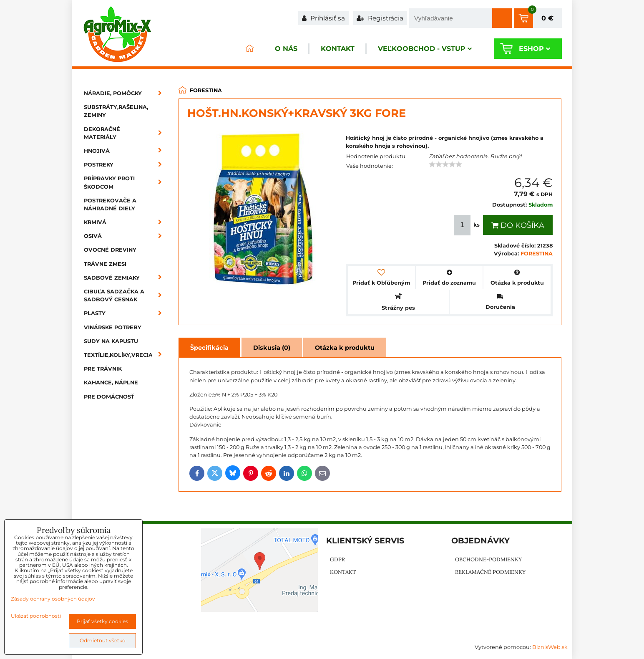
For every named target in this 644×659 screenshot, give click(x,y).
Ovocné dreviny (110, 250)
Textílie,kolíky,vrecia (126, 355)
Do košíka (518, 225)
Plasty (126, 313)
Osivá (126, 236)
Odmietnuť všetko (103, 640)
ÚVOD (249, 49)
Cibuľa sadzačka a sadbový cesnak (126, 295)
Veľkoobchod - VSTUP (425, 49)
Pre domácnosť (109, 397)
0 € (547, 18)
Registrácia (380, 18)
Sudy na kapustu (111, 341)
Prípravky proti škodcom (126, 182)
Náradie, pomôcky (126, 93)
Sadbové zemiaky (126, 278)
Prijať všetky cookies (102, 621)
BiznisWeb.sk (550, 647)
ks (468, 225)
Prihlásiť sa (323, 18)
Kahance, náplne (111, 383)
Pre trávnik (103, 369)
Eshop (535, 49)
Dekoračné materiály (126, 133)
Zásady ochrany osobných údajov (53, 599)
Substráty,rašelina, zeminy (116, 111)
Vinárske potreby (113, 327)
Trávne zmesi (105, 264)
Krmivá (126, 222)
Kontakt (338, 49)
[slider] (445, 164)
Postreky (126, 165)
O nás (286, 49)
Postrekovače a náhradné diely (110, 205)
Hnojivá (126, 151)
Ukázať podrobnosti (36, 616)
